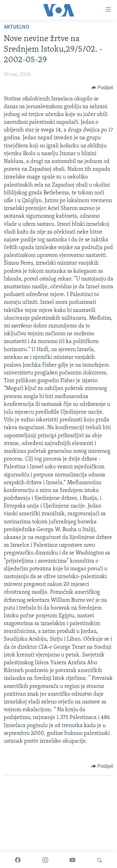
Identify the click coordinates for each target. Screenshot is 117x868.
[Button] (102, 88)
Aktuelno (17, 27)
